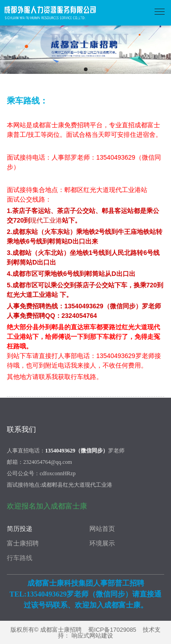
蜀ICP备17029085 (112, 630)
